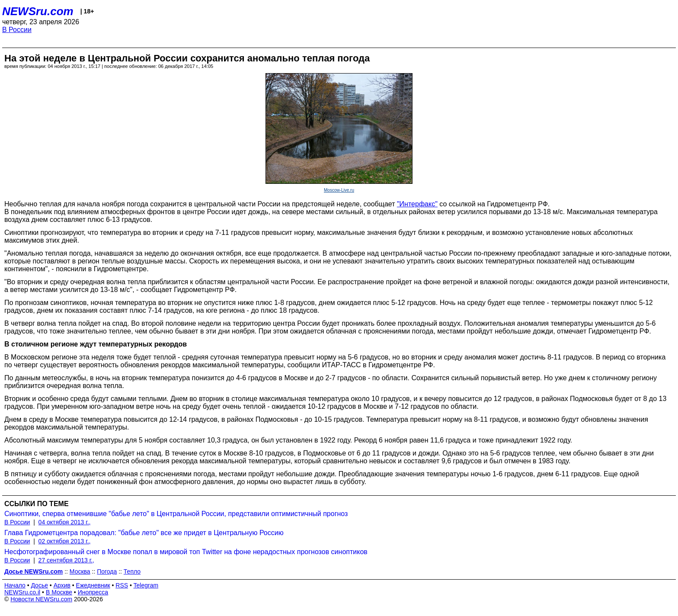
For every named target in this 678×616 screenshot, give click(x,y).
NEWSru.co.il (22, 592)
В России (17, 30)
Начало (15, 585)
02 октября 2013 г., (65, 541)
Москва (80, 571)
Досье (39, 585)
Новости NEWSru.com (41, 599)
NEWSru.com (38, 11)
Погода (107, 571)
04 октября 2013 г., (65, 522)
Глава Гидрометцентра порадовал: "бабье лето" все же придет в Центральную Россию (144, 533)
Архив (62, 585)
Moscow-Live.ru (339, 190)
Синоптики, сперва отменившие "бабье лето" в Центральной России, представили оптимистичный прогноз (176, 514)
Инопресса (93, 592)
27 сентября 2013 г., (66, 560)
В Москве (59, 592)
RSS (122, 585)
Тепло (132, 571)
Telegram (146, 585)
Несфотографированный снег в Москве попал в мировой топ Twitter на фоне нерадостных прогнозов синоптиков (186, 552)
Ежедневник (93, 585)
